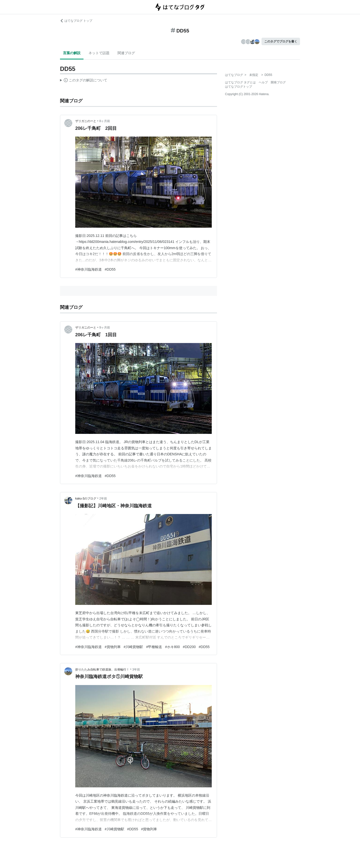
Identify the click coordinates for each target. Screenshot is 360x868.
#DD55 (110, 269)
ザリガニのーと (86, 121)
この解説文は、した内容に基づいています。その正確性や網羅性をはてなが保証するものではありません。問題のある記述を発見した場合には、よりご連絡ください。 (84, 81)
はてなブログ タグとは (240, 82)
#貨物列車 (113, 647)
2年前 (103, 499)
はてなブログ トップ (76, 21)
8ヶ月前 (105, 121)
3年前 (136, 670)
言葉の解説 (72, 53)
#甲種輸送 (154, 647)
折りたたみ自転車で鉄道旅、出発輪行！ (102, 670)
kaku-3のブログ (86, 499)
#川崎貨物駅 (133, 647)
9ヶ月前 (105, 328)
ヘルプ (263, 82)
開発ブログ (278, 82)
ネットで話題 (99, 53)
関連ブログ (126, 53)
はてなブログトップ (238, 87)
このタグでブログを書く (281, 41)
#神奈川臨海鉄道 (88, 269)
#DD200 (189, 647)
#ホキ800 (172, 647)
